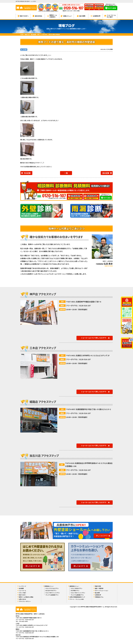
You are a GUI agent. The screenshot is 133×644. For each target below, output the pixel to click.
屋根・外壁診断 (99, 588)
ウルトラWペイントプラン (53, 593)
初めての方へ (23, 16)
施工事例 (81, 16)
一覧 (66, 173)
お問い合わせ (22, 599)
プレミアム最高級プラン (52, 595)
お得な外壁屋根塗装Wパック (77, 597)
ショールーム (22, 591)
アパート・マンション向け (77, 599)
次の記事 (27, 173)
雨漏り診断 (98, 586)
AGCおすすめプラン (51, 591)
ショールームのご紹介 (110, 16)
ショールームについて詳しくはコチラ (94, 338)
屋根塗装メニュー (74, 586)
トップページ (22, 586)
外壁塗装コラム (99, 597)
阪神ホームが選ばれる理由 (26, 597)
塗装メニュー (66, 16)
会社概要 (21, 588)
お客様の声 (96, 16)
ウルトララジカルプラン (52, 588)
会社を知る (37, 16)
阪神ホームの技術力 (52, 16)
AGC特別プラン (75, 591)
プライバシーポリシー (25, 601)
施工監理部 (24, 50)
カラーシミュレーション (102, 591)
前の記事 (106, 173)
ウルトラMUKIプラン (77, 588)
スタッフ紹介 (22, 593)
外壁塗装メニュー (49, 586)
